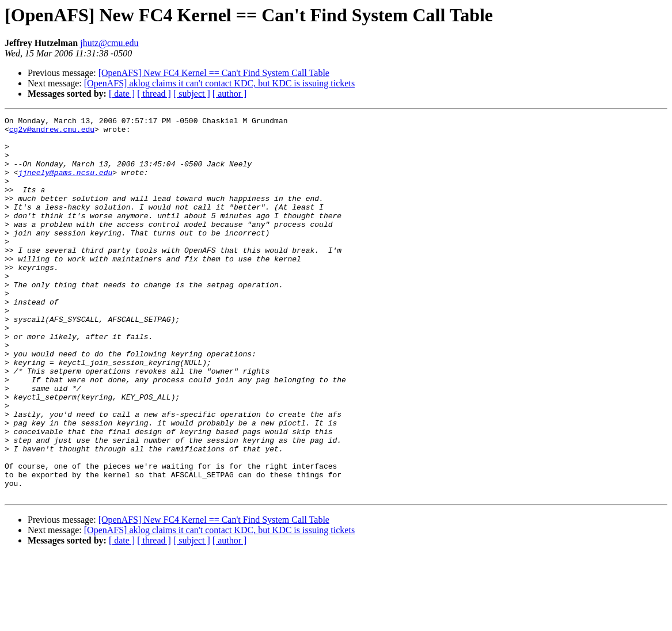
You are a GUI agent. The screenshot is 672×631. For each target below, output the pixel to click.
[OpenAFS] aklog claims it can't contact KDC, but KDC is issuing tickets (219, 83)
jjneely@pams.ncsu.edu (65, 184)
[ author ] (230, 94)
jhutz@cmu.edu (109, 43)
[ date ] (122, 94)
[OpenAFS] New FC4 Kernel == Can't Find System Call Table (214, 73)
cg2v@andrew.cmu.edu (52, 132)
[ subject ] (192, 94)
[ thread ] (154, 94)
